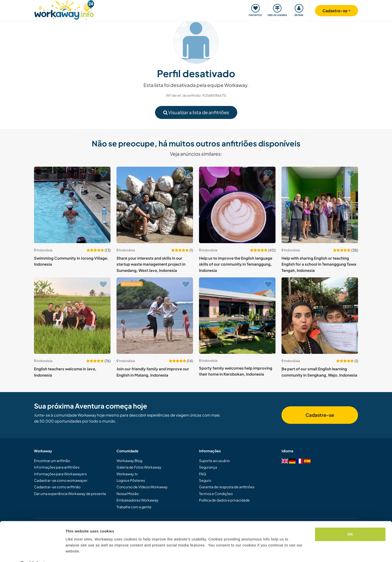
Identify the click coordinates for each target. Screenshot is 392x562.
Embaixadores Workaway (137, 500)
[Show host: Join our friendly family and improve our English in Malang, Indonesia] (155, 316)
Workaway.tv (127, 474)
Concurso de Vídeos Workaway (142, 487)
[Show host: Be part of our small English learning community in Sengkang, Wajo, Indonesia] (320, 316)
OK (350, 521)
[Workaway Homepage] (64, 9)
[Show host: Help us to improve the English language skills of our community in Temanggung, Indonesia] (237, 205)
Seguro (205, 480)
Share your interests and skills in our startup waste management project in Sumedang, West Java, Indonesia (151, 264)
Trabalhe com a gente (134, 507)
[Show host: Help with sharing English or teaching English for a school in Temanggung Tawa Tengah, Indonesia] (320, 205)
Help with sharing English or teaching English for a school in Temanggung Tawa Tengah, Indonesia (319, 264)
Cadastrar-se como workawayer (61, 480)
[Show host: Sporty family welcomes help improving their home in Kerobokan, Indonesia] (237, 316)
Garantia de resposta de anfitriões (227, 487)
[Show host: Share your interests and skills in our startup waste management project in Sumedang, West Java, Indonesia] (155, 205)
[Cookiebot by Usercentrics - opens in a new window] (32, 552)
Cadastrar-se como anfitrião (57, 487)
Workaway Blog (129, 461)
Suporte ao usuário (214, 461)
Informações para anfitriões (57, 467)
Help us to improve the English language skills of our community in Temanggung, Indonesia (236, 264)
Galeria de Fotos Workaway (139, 467)
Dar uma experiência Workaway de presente (70, 494)
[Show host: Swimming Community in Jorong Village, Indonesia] (72, 205)
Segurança (208, 467)
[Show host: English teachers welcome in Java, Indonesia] (72, 316)
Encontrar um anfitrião (52, 461)
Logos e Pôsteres (131, 480)
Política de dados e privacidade (224, 500)
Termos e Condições (216, 494)
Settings (73, 552)
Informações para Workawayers (60, 474)
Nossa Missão (128, 494)
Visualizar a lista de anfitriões (196, 112)
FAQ (202, 474)
